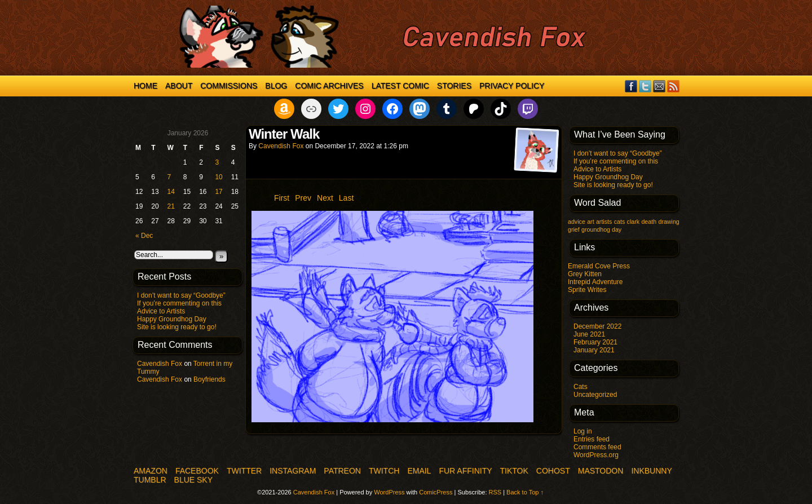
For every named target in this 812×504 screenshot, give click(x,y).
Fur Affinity (465, 471)
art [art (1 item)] (590, 222)
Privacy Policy (512, 86)
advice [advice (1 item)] (577, 222)
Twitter (645, 86)
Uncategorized (595, 395)
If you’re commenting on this (179, 303)
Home (145, 86)
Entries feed (592, 439)
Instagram (293, 471)
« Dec (144, 236)
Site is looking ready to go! (177, 327)
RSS (674, 86)
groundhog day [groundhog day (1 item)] (601, 229)
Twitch (384, 471)
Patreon (342, 471)
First (282, 198)
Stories (454, 86)
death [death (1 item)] (649, 222)
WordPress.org (596, 455)
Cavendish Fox (160, 364)
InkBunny (651, 471)
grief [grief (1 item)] (574, 229)
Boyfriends (209, 379)
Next (325, 198)
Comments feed (597, 447)
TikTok (514, 471)
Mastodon (601, 471)
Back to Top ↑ (525, 492)
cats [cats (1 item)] (620, 222)
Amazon (151, 471)
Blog (276, 86)
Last (346, 198)
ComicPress (436, 492)
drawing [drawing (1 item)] (668, 222)
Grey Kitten (585, 274)
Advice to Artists (161, 311)
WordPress (389, 492)
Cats (581, 387)
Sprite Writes (587, 290)
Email (659, 86)
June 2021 (589, 334)
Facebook (631, 86)
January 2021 (594, 350)
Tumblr (150, 480)
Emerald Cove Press (599, 266)
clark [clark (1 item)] (634, 222)
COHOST (553, 471)
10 (219, 177)
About (179, 86)
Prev (303, 198)
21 (171, 206)
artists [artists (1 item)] (604, 222)
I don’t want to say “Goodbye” (181, 295)
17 (219, 192)
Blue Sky (193, 480)
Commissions (229, 86)
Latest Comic (400, 86)
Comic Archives (329, 86)
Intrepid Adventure (595, 282)
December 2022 (597, 326)
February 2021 (595, 342)
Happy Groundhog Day (172, 319)
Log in (583, 431)
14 (171, 192)
